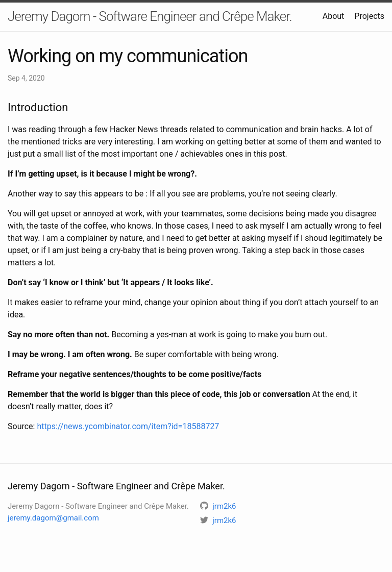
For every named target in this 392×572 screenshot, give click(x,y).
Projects (369, 16)
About (334, 16)
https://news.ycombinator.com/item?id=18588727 (128, 426)
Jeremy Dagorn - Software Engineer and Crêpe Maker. (150, 16)
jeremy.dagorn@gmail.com (53, 518)
